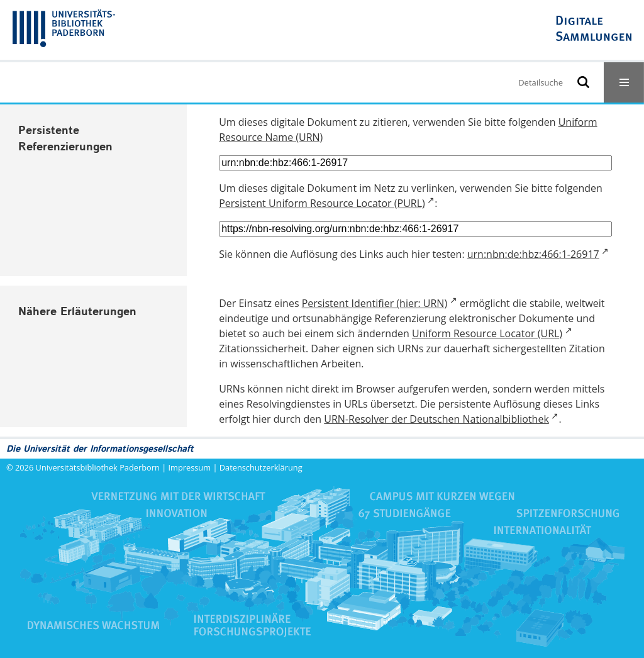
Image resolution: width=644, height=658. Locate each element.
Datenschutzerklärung (261, 467)
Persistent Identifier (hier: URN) (375, 303)
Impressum (190, 467)
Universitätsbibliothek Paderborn (98, 467)
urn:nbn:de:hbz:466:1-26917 (533, 254)
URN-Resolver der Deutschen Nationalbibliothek (436, 419)
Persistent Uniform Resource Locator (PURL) (322, 203)
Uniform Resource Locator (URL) (487, 333)
